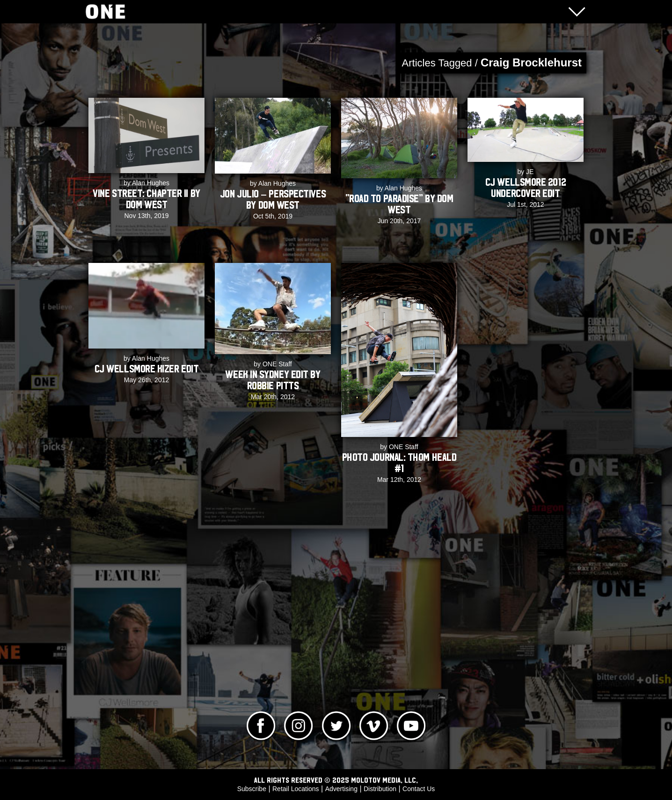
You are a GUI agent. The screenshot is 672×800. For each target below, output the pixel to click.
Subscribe (252, 789)
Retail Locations (296, 789)
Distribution (380, 789)
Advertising (341, 789)
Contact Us (419, 789)
